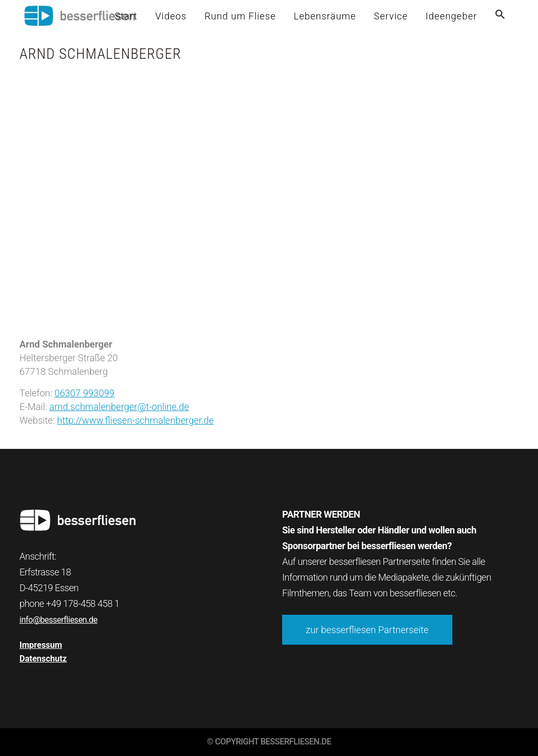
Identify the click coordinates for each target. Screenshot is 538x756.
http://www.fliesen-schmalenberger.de (136, 420)
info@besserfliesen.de (58, 620)
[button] (500, 16)
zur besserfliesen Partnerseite (367, 630)
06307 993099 (85, 393)
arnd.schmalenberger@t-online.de (119, 407)
